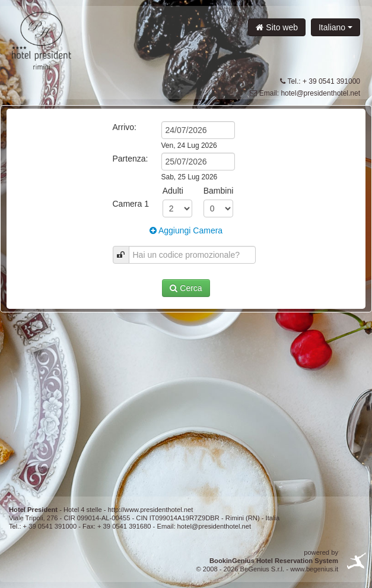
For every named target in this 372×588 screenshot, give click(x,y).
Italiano (336, 27)
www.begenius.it (314, 569)
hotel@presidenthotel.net (320, 93)
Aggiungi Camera (186, 230)
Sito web (277, 27)
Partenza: (131, 159)
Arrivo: (125, 127)
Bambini (219, 191)
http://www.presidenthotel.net (151, 510)
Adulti (173, 191)
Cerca (186, 288)
